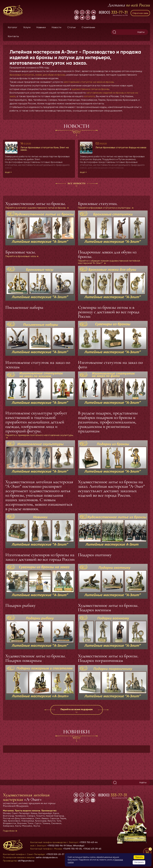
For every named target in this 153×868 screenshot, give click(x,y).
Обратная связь (140, 13)
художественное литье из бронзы (90, 89)
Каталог (13, 27)
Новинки (41, 27)
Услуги (27, 27)
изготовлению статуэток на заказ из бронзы (89, 82)
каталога (89, 96)
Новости (56, 27)
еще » (8, 172)
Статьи (71, 27)
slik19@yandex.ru (26, 861)
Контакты (13, 36)
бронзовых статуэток (22, 75)
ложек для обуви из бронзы (50, 75)
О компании (88, 27)
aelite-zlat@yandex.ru (47, 857)
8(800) (113, 12)
